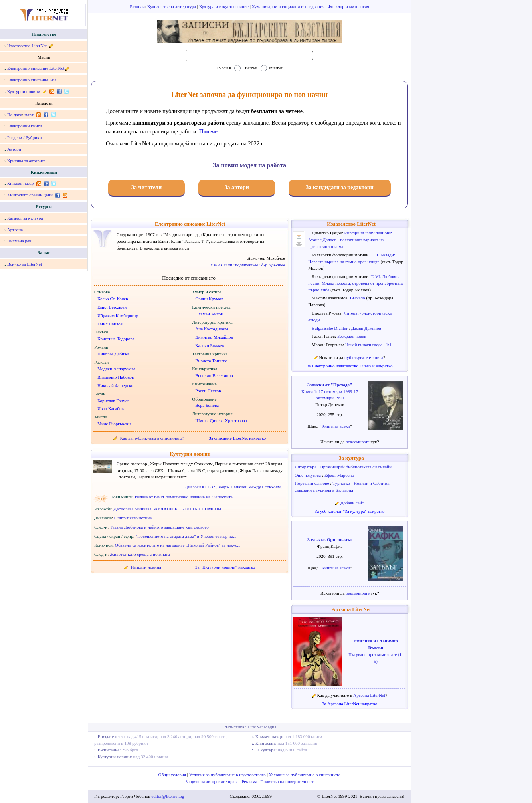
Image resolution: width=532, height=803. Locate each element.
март (29, 115)
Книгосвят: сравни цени (30, 195)
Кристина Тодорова (116, 339)
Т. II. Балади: (383, 255)
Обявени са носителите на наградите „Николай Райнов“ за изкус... (178, 545)
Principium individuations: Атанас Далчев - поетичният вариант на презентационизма (350, 240)
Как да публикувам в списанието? (152, 438)
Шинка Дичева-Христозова (221, 420)
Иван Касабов (111, 408)
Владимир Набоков (116, 377)
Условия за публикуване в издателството (228, 775)
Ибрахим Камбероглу (118, 315)
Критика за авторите (27, 161)
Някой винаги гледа (364, 345)
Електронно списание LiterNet (36, 68)
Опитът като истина (133, 518)
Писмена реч (19, 241)
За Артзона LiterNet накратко (350, 704)
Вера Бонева (207, 405)
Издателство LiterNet (27, 46)
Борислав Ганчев (113, 401)
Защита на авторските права (212, 781)
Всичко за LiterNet (25, 264)
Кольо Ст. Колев (113, 299)
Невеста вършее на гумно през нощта (344, 262)
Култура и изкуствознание (224, 6)
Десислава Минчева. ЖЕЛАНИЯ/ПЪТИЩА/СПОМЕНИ (168, 509)
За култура (351, 458)
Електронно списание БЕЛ (33, 80)
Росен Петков (208, 391)
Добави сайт (352, 503)
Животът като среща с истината (140, 554)
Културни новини (24, 91)
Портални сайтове (312, 483)
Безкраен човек (352, 336)
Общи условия (173, 775)
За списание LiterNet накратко (237, 438)
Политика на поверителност (287, 781)
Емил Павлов (110, 324)
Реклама (250, 781)
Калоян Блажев (210, 345)
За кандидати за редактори (340, 187)
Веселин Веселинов (214, 375)
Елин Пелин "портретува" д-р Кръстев (248, 265)
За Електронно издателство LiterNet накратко (350, 366)
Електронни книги (25, 126)
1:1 (389, 345)
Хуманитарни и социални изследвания (289, 6)
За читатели (147, 187)
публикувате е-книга (364, 357)
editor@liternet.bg (168, 796)
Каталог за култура (25, 218)
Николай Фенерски (115, 385)
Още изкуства (308, 475)
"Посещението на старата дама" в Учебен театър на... (186, 536)
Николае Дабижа (113, 354)
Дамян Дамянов (366, 328)
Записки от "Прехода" (330, 385)
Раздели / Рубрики (25, 137)
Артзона (15, 230)
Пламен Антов (209, 314)
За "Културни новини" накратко (225, 567)
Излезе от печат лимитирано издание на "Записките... (186, 497)
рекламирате (358, 442)
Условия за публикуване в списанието (305, 775)
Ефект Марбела (339, 475)
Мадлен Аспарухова (117, 369)
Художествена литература (172, 6)
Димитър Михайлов (214, 337)
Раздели (137, 6)
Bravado (358, 298)
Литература (306, 467)
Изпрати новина (146, 567)
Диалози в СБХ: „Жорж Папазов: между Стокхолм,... (235, 487)
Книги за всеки (336, 426)
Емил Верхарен (112, 307)
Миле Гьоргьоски (114, 424)
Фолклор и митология (348, 6)
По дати (15, 115)
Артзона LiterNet (351, 609)
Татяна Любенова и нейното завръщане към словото (159, 527)
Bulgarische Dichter (330, 328)
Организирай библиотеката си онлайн (356, 467)
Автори (14, 149)
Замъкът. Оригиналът (330, 539)
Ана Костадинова (212, 329)
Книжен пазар (21, 183)
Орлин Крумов (209, 299)
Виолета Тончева (211, 361)
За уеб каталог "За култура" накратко (350, 511)
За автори (237, 187)
